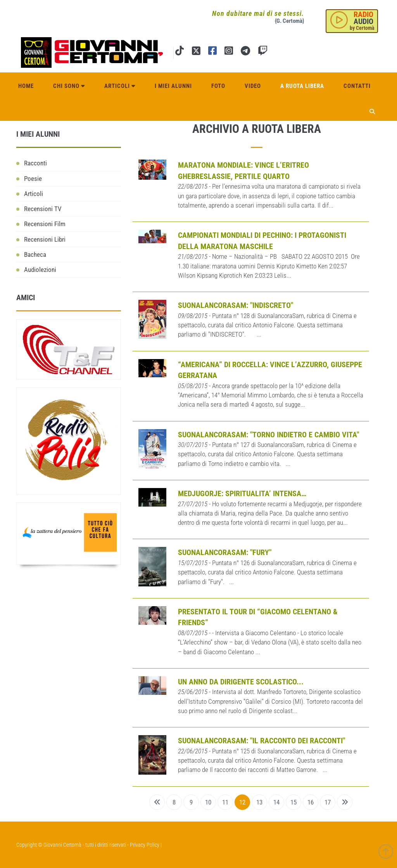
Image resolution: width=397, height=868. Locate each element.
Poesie (33, 179)
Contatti (357, 86)
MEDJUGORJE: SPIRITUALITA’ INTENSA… (242, 493)
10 (208, 802)
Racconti (35, 163)
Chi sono (69, 86)
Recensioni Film (45, 224)
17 (328, 802)
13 (259, 802)
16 (311, 802)
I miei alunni (173, 86)
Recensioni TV (43, 209)
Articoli (120, 86)
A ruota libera (302, 86)
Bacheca (35, 254)
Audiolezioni (40, 270)
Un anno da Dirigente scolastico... (241, 682)
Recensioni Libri (45, 239)
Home (26, 86)
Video (253, 86)
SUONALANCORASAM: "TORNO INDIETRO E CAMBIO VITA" (268, 435)
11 (225, 802)
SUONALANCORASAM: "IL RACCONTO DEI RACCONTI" (262, 741)
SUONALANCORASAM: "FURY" (225, 552)
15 (293, 802)
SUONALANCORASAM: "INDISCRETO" (236, 305)
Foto (218, 86)
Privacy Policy (145, 845)
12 (242, 802)
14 (276, 802)
